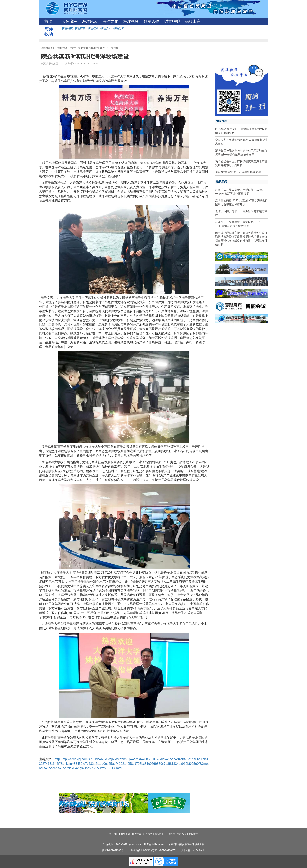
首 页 (49, 21)
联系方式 (136, 834)
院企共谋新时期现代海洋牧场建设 (87, 48)
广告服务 (148, 834)
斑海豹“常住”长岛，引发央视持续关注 (238, 172)
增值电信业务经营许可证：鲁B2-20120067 (153, 850)
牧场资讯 (106, 28)
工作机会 (171, 834)
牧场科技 (67, 28)
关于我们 (114, 834)
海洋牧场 (61, 48)
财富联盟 (172, 21)
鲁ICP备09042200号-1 (114, 850)
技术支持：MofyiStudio (193, 850)
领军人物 (152, 21)
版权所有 (182, 834)
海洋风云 (90, 21)
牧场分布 (119, 28)
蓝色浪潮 (69, 21)
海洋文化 (110, 21)
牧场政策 (93, 28)
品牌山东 (193, 21)
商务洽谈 (159, 834)
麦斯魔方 (193, 834)
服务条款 (125, 834)
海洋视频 (131, 21)
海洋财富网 (47, 48)
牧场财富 (80, 28)
